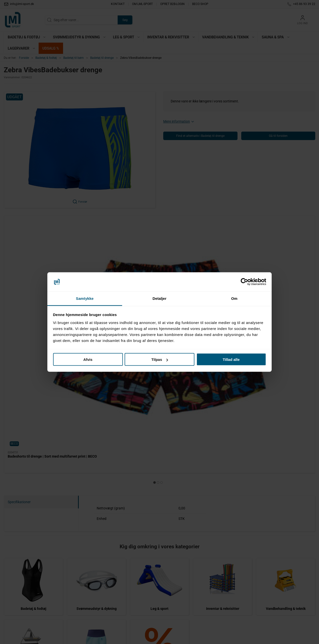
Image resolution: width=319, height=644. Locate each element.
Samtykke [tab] (85, 298)
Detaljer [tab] (159, 298)
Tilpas (160, 360)
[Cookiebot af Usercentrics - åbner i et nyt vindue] (244, 282)
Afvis (88, 360)
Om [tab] (234, 298)
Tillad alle (231, 360)
